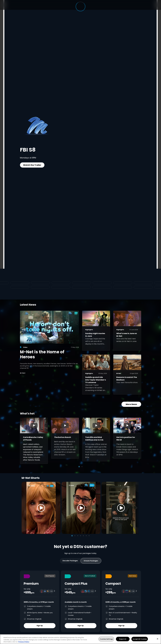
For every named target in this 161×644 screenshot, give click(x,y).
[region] (80, 639)
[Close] (158, 639)
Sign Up (40, 626)
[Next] (137, 508)
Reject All (123, 639)
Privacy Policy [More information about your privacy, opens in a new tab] (24, 642)
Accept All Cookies (140, 639)
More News (131, 404)
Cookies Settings (106, 639)
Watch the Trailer (32, 165)
